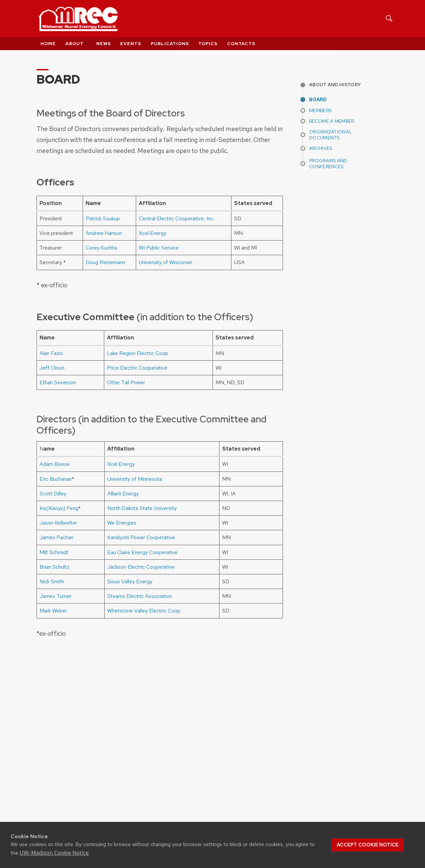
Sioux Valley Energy (130, 581)
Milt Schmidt (54, 552)
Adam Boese (55, 464)
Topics (208, 44)
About (77, 44)
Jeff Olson (52, 368)
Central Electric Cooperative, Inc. (176, 218)
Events (131, 44)
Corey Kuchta (101, 248)
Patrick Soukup (103, 218)
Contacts (241, 44)
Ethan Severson (58, 382)
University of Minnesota (135, 479)
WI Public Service (159, 248)
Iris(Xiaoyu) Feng (59, 508)
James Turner (55, 596)
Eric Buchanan (56, 479)
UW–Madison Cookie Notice (54, 853)
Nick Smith (52, 581)
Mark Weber (53, 611)
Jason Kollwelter (58, 523)
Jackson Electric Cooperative (141, 567)
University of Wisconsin (166, 262)
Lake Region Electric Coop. (138, 353)
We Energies (122, 523)
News (104, 44)
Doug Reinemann (105, 262)
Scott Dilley (53, 494)
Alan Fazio (51, 353)
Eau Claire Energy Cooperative (142, 552)
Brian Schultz (54, 567)
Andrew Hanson (104, 233)
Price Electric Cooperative (137, 368)
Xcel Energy (153, 233)
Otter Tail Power (126, 382)
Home (48, 44)
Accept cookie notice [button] (368, 845)
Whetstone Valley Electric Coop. (144, 611)
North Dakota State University (142, 508)
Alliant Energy (123, 494)
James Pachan (56, 537)
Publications (170, 44)
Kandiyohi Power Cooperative (141, 537)
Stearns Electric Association (140, 596)
